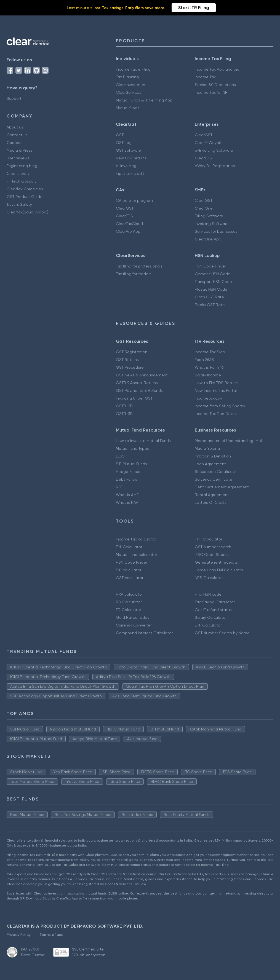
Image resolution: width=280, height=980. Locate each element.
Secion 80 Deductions (215, 85)
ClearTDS (203, 158)
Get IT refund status (213, 610)
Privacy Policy (19, 935)
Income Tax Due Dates (216, 414)
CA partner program (134, 200)
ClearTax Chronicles (25, 189)
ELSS (120, 456)
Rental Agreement (212, 495)
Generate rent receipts (216, 562)
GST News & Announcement (142, 375)
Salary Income (208, 375)
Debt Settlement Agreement (222, 487)
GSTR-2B (124, 406)
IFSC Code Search (212, 555)
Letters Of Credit (210, 502)
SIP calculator (129, 570)
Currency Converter (134, 625)
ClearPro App (128, 231)
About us (15, 127)
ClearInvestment (131, 85)
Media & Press (20, 150)
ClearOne (204, 208)
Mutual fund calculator (136, 555)
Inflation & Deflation (213, 456)
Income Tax (205, 77)
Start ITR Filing (194, 8)
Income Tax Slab (210, 352)
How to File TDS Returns (217, 383)
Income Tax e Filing (133, 69)
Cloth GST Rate (209, 297)
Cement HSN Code (213, 274)
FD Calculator (128, 610)
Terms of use (51, 935)
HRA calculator (129, 594)
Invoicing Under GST (134, 398)
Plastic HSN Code (211, 289)
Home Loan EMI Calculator (219, 570)
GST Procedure (130, 367)
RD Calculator (129, 602)
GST (120, 135)
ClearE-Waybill (208, 143)
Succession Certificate (216, 472)
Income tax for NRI (212, 92)
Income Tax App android (217, 69)
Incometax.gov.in (210, 398)
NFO (120, 487)
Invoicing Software (212, 224)
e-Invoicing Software (214, 150)
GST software (128, 150)
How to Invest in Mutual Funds (143, 441)
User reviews (18, 158)
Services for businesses (216, 231)
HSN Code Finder (210, 266)
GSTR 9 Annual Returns (137, 383)
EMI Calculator (129, 547)
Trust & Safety (19, 204)
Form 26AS (204, 360)
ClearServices (129, 92)
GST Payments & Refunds (139, 390)
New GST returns (131, 158)
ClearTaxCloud (129, 224)
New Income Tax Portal (216, 390)
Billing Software (209, 216)
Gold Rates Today (133, 617)
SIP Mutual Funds (131, 464)
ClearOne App (208, 239)
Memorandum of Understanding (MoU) (230, 441)
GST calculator (130, 578)
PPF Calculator (208, 539)
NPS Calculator (209, 578)
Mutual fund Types (132, 448)
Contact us (17, 135)
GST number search (213, 547)
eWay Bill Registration (215, 166)
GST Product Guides (26, 197)
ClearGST (204, 135)
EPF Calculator (208, 625)
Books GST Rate (210, 305)
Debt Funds (126, 479)
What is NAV (127, 502)
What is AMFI (128, 495)
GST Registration (132, 352)
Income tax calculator (136, 539)
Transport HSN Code (213, 282)
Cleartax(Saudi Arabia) (27, 212)
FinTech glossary (22, 181)
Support (14, 98)
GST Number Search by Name (222, 633)
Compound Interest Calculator (144, 633)
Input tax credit (130, 173)
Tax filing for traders (134, 274)
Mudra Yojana (207, 448)
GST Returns (127, 360)
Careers (14, 143)
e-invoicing (126, 166)
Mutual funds (128, 108)
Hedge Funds (128, 472)
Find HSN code (208, 594)
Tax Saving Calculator (215, 602)
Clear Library (18, 173)
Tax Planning (127, 77)
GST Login (125, 143)
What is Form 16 (209, 367)
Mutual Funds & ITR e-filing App (144, 100)
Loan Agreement (210, 464)
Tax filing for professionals (139, 266)
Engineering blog (22, 166)
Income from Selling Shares (220, 406)
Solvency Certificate (214, 479)
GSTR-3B (124, 414)
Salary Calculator (211, 617)
